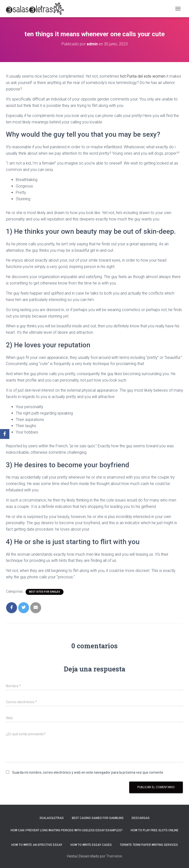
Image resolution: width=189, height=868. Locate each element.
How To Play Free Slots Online (155, 830)
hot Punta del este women (143, 76)
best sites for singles (45, 592)
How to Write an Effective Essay (37, 845)
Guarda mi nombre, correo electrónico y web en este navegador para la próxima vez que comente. (88, 772)
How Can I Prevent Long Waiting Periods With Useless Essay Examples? (67, 830)
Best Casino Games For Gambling (98, 818)
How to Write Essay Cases (91, 845)
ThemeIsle (114, 856)
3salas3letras (52, 818)
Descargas (141, 818)
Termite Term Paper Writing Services (149, 845)
